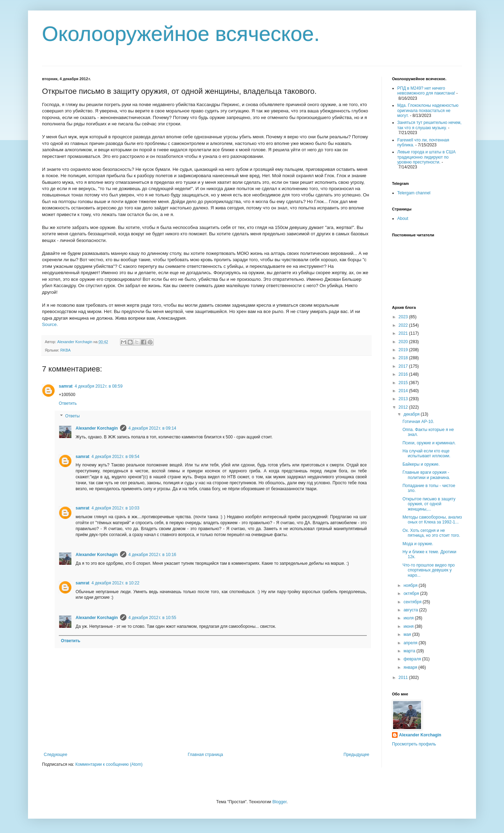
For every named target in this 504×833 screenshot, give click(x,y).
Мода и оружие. (418, 544)
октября (412, 593)
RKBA (65, 350)
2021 (404, 333)
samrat (66, 386)
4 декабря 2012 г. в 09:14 (152, 428)
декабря (412, 414)
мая (408, 634)
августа (411, 610)
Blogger (279, 802)
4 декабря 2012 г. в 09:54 (115, 457)
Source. (50, 324)
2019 (404, 350)
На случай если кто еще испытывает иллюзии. (426, 453)
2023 (404, 317)
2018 (404, 358)
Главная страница (206, 755)
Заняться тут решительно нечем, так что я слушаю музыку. (429, 125)
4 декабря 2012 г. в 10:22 (115, 583)
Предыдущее (356, 755)
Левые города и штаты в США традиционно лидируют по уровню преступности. (426, 157)
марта (410, 651)
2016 (404, 374)
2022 (404, 325)
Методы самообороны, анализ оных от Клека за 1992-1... (432, 520)
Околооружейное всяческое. (181, 34)
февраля (413, 659)
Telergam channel (414, 193)
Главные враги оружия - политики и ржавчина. (426, 475)
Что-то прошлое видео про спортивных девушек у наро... (429, 570)
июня (409, 626)
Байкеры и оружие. (421, 464)
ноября (411, 585)
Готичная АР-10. (418, 422)
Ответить (68, 403)
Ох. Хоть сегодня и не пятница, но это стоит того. (431, 533)
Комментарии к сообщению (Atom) (109, 764)
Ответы (72, 416)
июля (409, 618)
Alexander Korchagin (97, 428)
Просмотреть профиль (414, 744)
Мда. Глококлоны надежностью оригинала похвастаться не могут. (428, 110)
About (403, 218)
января (411, 667)
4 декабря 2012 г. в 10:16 (152, 555)
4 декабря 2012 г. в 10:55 (152, 618)
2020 (404, 342)
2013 (404, 399)
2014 (404, 391)
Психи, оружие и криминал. (429, 443)
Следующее (55, 755)
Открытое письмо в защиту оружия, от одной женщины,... (429, 504)
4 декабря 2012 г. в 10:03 (115, 508)
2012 (404, 407)
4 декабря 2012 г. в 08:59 (99, 386)
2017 (404, 366)
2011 (404, 678)
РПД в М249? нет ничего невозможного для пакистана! (426, 91)
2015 (404, 383)
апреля (411, 643)
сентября (413, 602)
